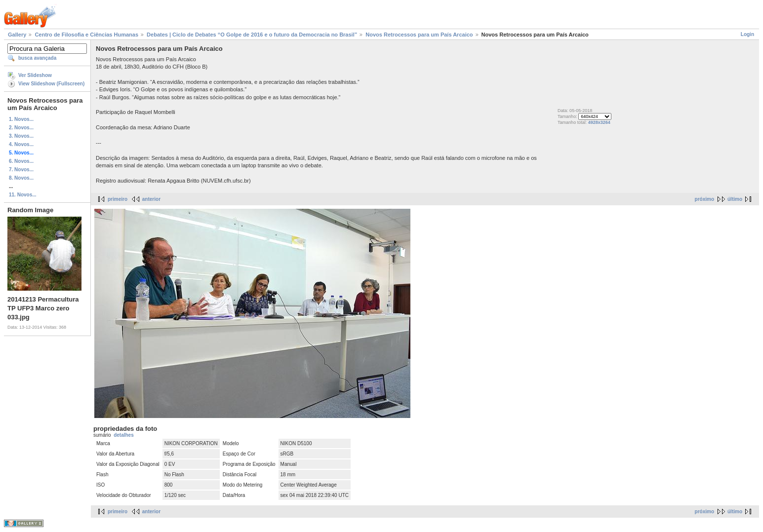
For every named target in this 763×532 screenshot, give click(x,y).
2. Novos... (21, 128)
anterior (151, 199)
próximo (704, 199)
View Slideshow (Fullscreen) (51, 84)
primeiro (118, 199)
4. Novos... (21, 144)
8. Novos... (21, 178)
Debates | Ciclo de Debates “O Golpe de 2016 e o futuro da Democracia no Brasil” (252, 35)
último (735, 199)
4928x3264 (599, 122)
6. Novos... (21, 161)
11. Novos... (23, 195)
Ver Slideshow (35, 75)
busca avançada (37, 58)
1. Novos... (21, 119)
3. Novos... (21, 136)
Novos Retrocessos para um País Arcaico (419, 35)
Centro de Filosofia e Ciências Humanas (86, 35)
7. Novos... (21, 170)
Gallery (17, 35)
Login (747, 34)
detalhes (124, 435)
